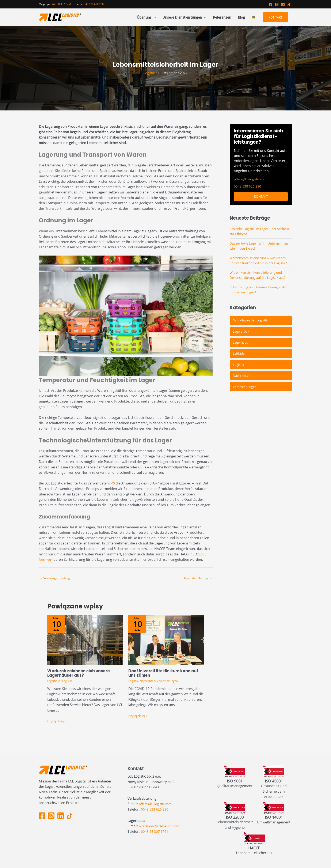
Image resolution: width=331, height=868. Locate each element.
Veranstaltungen (172, 681)
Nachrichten (149, 681)
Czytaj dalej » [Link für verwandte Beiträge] (58, 721)
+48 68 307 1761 (62, 4)
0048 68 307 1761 (155, 832)
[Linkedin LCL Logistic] (283, 5)
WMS (111, 483)
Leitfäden (240, 355)
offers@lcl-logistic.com (252, 179)
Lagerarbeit (242, 332)
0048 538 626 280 (248, 186)
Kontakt (275, 17)
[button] (146, 17)
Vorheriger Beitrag (56, 578)
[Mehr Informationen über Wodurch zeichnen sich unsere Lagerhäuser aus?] (85, 640)
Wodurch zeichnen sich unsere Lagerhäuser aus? (80, 673)
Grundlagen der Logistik (252, 321)
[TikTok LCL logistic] (289, 5)
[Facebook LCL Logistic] (271, 5)
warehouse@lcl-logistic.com (161, 826)
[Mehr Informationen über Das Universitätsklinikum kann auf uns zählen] (166, 640)
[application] (154, 17)
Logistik (149, 73)
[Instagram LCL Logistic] (277, 5)
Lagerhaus (55, 681)
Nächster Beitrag (197, 578)
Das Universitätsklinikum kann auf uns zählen (166, 673)
